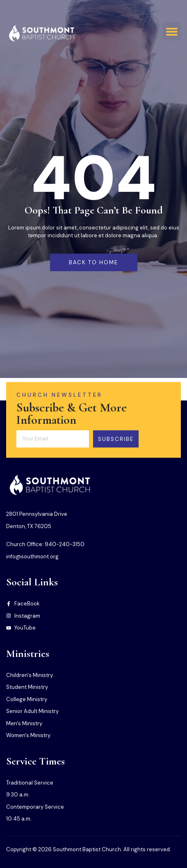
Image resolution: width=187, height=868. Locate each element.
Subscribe (116, 439)
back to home (93, 262)
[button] (172, 31)
